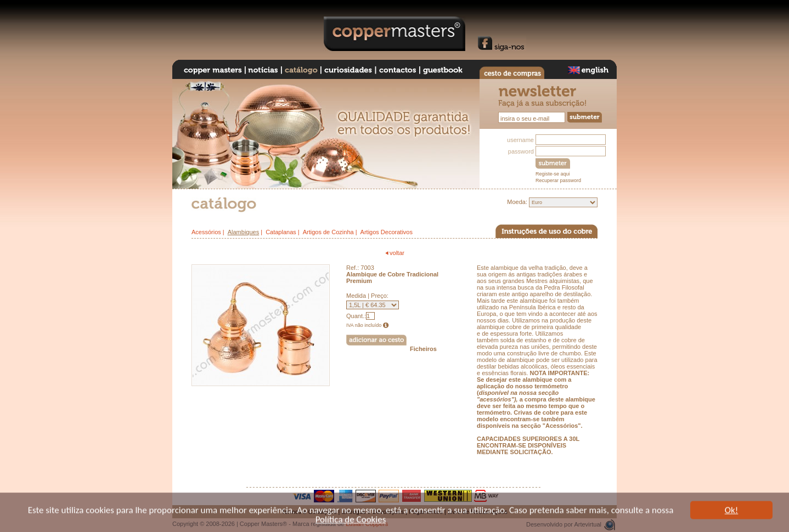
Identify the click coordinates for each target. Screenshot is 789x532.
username (520, 140)
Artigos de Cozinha (328, 232)
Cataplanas (281, 232)
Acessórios (206, 232)
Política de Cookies (351, 521)
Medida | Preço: (367, 296)
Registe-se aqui (553, 174)
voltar (394, 253)
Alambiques (243, 232)
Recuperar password (558, 180)
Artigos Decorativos (387, 232)
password (521, 151)
